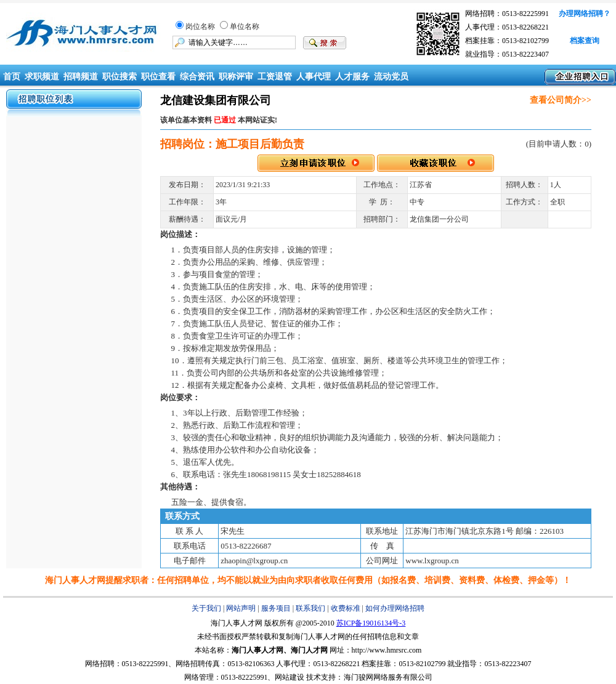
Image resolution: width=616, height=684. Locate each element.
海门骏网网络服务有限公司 (388, 677)
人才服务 (352, 77)
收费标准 (346, 608)
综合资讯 (197, 77)
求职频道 (42, 77)
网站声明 (241, 608)
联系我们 (310, 608)
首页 (10, 77)
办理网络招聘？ (585, 14)
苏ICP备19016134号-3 (371, 623)
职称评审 (236, 77)
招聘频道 (81, 77)
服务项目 (276, 608)
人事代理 (314, 77)
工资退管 (275, 77)
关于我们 (206, 608)
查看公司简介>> (561, 100)
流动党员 (391, 77)
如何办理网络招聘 (395, 608)
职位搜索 (120, 77)
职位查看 (158, 77)
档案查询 (585, 41)
